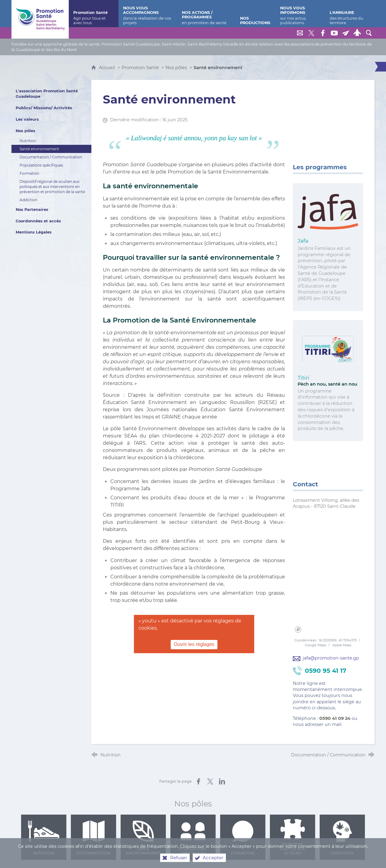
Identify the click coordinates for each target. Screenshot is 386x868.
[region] (328, 574)
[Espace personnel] (357, 33)
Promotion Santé (141, 68)
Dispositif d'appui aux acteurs (293, 837)
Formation (243, 838)
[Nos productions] (256, 14)
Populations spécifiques (193, 838)
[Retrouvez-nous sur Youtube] (334, 33)
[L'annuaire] (350, 14)
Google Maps (316, 645)
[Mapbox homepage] (298, 630)
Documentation (93, 838)
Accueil (108, 68)
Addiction (342, 838)
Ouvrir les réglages (194, 644)
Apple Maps (342, 645)
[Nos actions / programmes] (206, 14)
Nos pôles (176, 68)
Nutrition (44, 838)
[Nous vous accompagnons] (148, 14)
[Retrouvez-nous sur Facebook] (323, 33)
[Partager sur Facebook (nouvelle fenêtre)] (198, 781)
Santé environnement (143, 838)
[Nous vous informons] (300, 14)
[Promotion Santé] (94, 14)
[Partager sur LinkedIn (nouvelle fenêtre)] (222, 781)
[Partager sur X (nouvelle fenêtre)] (210, 781)
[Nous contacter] (300, 33)
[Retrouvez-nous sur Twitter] (312, 33)
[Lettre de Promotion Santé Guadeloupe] (346, 33)
